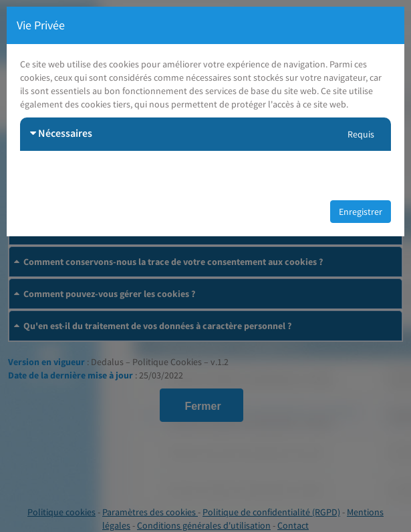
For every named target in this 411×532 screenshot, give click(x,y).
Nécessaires (61, 133)
